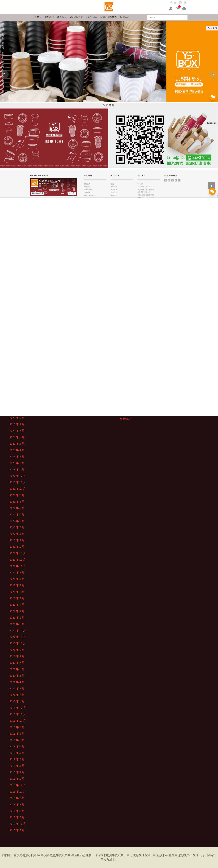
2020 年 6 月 (17, 669)
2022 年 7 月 (17, 508)
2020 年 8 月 (17, 656)
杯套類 (158, 855)
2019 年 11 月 (18, 714)
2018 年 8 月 (17, 804)
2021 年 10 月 (18, 566)
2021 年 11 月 (18, 560)
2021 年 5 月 (17, 598)
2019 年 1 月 (17, 779)
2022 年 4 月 (17, 527)
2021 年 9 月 (17, 572)
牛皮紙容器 (79, 855)
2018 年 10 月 (18, 792)
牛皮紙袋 (118, 855)
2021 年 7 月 (17, 585)
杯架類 (180, 855)
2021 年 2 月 (17, 618)
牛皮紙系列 (63, 855)
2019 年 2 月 (17, 772)
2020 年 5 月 (17, 676)
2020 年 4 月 (17, 682)
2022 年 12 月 (18, 476)
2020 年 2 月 (17, 695)
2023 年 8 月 (17, 424)
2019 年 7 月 (17, 740)
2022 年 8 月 (17, 502)
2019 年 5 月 (17, 753)
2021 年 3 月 (17, 611)
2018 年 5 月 (17, 817)
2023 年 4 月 (17, 450)
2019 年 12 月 (18, 708)
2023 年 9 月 (17, 418)
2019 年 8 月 (17, 734)
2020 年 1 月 (17, 701)
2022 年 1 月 (17, 547)
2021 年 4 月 (17, 605)
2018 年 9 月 (17, 798)
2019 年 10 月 (18, 721)
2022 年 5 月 (17, 521)
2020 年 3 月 (17, 688)
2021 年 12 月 (18, 553)
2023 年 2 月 (17, 463)
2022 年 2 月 (17, 540)
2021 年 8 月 (17, 579)
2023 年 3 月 (17, 456)
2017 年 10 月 (18, 824)
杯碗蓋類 (169, 855)
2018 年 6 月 (17, 811)
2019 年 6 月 (17, 746)
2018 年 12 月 (18, 785)
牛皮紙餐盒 (48, 855)
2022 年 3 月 (17, 534)
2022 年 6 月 (17, 514)
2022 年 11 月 (18, 482)
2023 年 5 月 (17, 444)
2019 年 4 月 (17, 759)
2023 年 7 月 (17, 431)
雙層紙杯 (125, 419)
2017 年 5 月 (17, 830)
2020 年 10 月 (18, 643)
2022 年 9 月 (17, 495)
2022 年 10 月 (18, 489)
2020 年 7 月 (17, 663)
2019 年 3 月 (17, 766)
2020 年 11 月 (18, 637)
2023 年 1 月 (17, 469)
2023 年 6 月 (17, 437)
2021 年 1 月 (17, 624)
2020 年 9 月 (17, 650)
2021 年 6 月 (17, 592)
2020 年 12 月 (18, 630)
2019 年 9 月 (17, 727)
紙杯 (37, 855)
